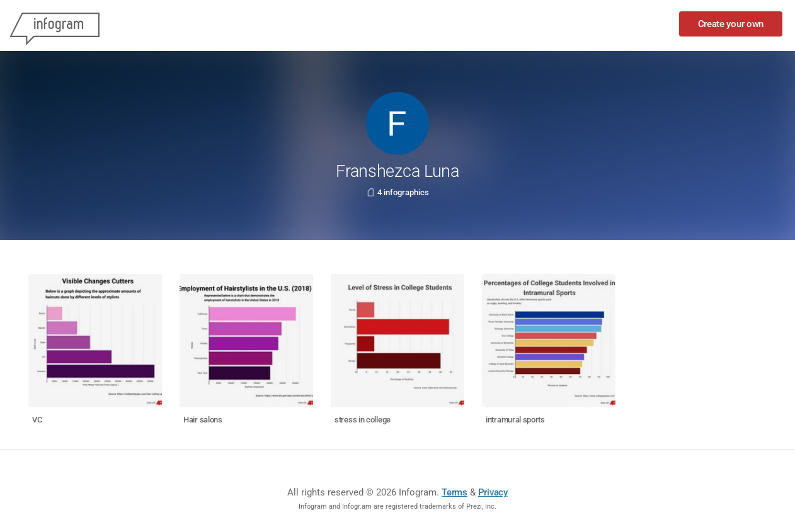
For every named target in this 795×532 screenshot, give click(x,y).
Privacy (493, 492)
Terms (455, 492)
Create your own (731, 24)
